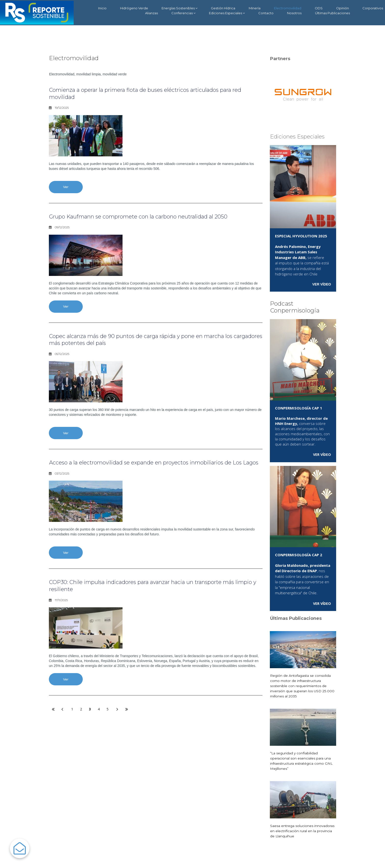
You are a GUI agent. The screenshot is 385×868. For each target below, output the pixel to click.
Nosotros (294, 13)
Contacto (266, 13)
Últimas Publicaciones (332, 13)
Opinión (343, 8)
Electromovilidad (288, 8)
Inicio (102, 8)
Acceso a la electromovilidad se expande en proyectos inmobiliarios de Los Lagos (150, 468)
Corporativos (373, 8)
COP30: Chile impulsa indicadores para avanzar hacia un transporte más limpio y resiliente (153, 595)
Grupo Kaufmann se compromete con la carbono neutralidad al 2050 (150, 217)
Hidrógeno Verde (134, 8)
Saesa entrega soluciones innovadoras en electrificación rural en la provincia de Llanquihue (303, 831)
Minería (255, 8)
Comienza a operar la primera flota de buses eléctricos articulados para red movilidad (151, 93)
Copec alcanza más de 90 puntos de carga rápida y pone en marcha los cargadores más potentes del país (152, 341)
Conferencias (183, 13)
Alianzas (151, 13)
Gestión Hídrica (223, 8)
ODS (319, 8)
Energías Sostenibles (179, 8)
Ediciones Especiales (227, 13)
